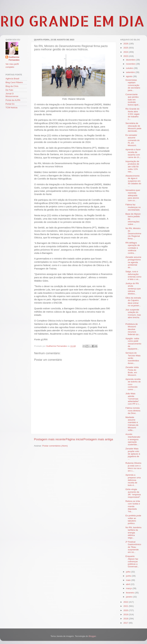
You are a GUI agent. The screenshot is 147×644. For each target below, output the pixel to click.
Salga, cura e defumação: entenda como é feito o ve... (133, 275)
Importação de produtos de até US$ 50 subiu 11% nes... (132, 166)
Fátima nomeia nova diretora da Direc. (133, 410)
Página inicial (74, 439)
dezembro (131, 60)
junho (129, 576)
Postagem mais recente (50, 439)
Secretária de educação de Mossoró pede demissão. (133, 127)
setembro (131, 72)
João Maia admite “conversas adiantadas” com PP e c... (133, 399)
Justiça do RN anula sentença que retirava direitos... (133, 289)
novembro (131, 64)
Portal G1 (10, 104)
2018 (126, 619)
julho (129, 572)
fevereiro (130, 593)
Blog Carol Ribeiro (14, 82)
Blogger (92, 636)
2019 (126, 614)
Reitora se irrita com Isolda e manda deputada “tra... (133, 506)
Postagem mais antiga (98, 439)
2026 (126, 44)
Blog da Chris (12, 86)
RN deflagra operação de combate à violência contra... (133, 248)
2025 (126, 48)
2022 (126, 602)
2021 (126, 606)
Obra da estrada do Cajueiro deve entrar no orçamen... (133, 302)
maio (129, 580)
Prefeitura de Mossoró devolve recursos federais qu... (133, 329)
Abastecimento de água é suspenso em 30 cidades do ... (133, 181)
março (129, 588)
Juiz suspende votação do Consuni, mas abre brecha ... (133, 315)
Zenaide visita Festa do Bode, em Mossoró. (132, 371)
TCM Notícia (11, 108)
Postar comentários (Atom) (55, 446)
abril (128, 584)
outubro (130, 68)
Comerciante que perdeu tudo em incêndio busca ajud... (133, 100)
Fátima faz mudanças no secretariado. (133, 207)
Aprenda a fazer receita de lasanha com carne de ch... (133, 153)
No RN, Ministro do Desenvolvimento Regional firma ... (133, 233)
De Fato (9, 90)
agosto (129, 76)
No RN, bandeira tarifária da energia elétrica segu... (133, 533)
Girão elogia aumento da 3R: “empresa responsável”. (133, 493)
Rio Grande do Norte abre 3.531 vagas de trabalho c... (133, 114)
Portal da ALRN (13, 100)
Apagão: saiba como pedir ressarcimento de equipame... (133, 344)
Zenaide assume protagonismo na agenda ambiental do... (133, 262)
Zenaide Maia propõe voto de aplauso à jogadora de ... (133, 454)
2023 (126, 56)
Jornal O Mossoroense (12, 95)
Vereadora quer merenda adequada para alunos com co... (133, 195)
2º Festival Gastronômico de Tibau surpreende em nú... (133, 547)
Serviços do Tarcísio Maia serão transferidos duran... (133, 358)
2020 (126, 610)
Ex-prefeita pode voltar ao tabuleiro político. (133, 519)
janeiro (129, 597)
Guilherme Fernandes (14, 59)
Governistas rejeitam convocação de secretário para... (133, 85)
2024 (126, 52)
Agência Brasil (12, 79)
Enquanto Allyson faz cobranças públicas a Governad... (132, 561)
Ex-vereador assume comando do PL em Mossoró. (133, 140)
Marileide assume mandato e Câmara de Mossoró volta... (132, 424)
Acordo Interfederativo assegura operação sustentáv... (133, 439)
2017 (126, 623)
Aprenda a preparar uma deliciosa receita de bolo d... (133, 480)
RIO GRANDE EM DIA (72, 21)
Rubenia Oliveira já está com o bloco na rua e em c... (133, 467)
